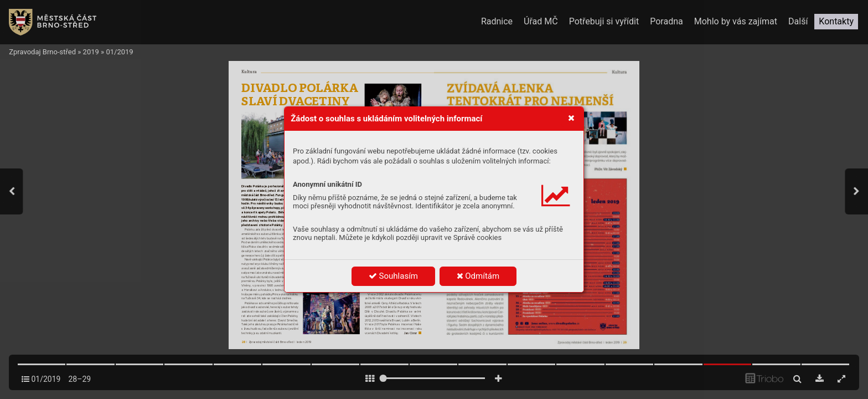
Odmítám (478, 276)
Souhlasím (393, 276)
